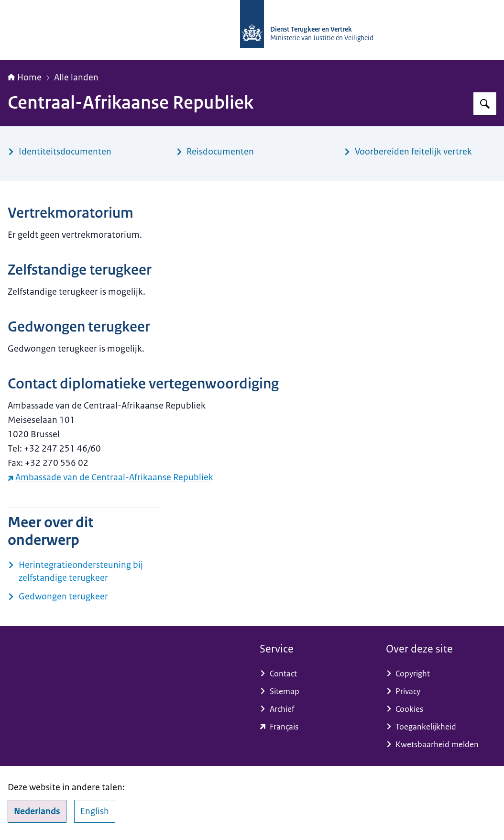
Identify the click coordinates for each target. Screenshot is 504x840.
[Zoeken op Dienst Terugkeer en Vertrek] (485, 104)
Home (25, 77)
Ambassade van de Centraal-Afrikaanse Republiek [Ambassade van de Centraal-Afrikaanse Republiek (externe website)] (110, 477)
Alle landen (76, 77)
